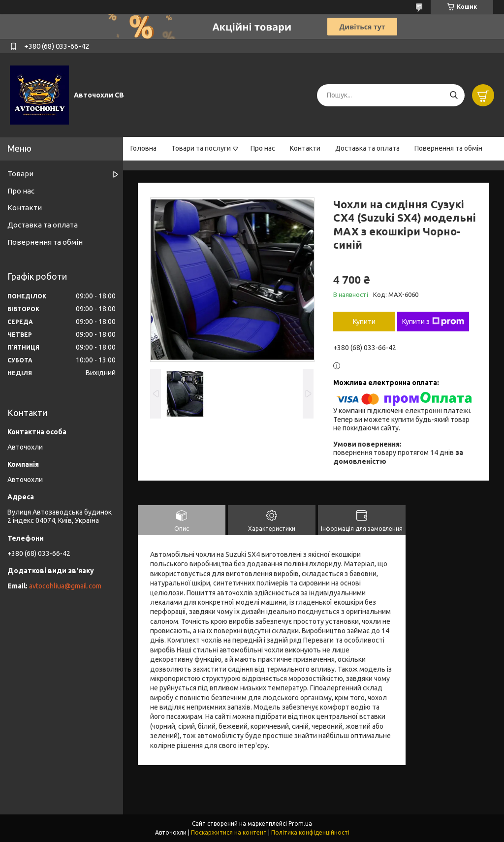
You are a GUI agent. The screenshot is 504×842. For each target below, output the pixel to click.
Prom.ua (300, 824)
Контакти (305, 148)
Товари (20, 174)
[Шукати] (454, 95)
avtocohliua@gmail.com (65, 586)
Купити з (433, 322)
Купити (364, 322)
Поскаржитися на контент (229, 832)
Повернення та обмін (448, 148)
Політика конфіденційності (310, 832)
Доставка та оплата (367, 148)
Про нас (263, 148)
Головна (143, 148)
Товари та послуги (201, 148)
